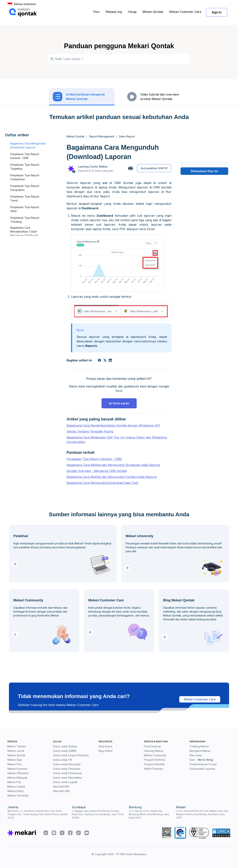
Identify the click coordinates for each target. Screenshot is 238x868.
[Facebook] (99, 361)
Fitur (96, 12)
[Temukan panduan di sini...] (119, 59)
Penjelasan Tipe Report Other (25, 209)
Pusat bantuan (153, 746)
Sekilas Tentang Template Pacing (90, 431)
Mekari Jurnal (16, 751)
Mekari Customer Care (185, 12)
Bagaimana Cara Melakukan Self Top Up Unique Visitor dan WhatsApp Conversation (117, 440)
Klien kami (196, 755)
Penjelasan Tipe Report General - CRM (25, 156)
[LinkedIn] (110, 361)
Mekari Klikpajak (17, 778)
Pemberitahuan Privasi (203, 764)
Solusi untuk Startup (65, 746)
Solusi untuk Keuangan (67, 764)
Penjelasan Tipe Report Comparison (25, 177)
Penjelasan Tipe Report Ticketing (25, 220)
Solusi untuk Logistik (65, 782)
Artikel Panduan (153, 769)
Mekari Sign (15, 760)
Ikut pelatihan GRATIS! (154, 168)
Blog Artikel (106, 751)
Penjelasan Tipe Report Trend (25, 198)
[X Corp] (105, 361)
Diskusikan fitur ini (204, 171)
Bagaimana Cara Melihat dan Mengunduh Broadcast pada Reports (113, 465)
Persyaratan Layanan (202, 769)
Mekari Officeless (18, 773)
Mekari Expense (17, 769)
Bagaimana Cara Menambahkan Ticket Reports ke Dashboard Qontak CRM (24, 233)
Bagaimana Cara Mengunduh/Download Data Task (102, 483)
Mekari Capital (16, 787)
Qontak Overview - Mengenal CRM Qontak (97, 471)
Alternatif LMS (61, 791)
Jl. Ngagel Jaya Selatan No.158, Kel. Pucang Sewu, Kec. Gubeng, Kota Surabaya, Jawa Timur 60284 (98, 814)
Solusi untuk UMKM (65, 751)
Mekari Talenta (17, 746)
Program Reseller (155, 764)
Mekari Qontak (153, 12)
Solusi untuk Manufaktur (68, 778)
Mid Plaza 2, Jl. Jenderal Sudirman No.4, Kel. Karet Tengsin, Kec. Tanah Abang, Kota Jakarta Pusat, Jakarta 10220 (38, 814)
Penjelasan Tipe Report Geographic (25, 188)
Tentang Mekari (199, 746)
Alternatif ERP (61, 787)
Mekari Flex (15, 764)
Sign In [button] (217, 12)
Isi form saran (119, 403)
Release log (114, 12)
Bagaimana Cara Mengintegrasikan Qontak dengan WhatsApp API (113, 425)
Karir (192, 760)
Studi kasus (106, 746)
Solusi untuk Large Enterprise (71, 755)
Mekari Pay (14, 782)
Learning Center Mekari (93, 167)
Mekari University (18, 795)
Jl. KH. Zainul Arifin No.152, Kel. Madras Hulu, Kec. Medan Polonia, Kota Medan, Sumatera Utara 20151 (202, 814)
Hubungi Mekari (154, 751)
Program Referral (154, 760)
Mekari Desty (16, 791)
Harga (132, 12)
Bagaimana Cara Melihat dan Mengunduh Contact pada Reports (112, 477)
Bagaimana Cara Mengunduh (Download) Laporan (28, 145)
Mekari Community (155, 755)
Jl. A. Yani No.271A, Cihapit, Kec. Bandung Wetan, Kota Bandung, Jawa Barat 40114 (149, 814)
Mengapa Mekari (200, 751)
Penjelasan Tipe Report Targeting (25, 167)
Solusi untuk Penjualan (67, 769)
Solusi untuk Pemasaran (67, 773)
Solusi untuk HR (62, 760)
